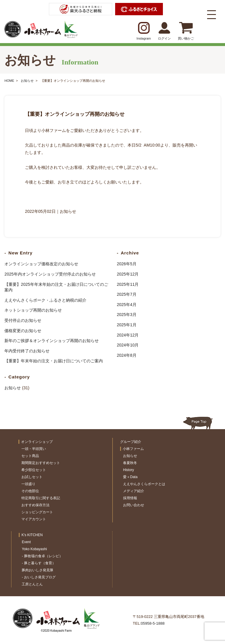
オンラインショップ (37, 442)
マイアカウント (34, 519)
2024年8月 (127, 355)
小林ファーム (133, 449)
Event (26, 542)
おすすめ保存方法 (35, 505)
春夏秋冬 (130, 463)
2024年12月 (128, 335)
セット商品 (30, 456)
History (128, 470)
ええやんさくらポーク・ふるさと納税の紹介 (45, 300)
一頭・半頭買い (34, 449)
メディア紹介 (134, 491)
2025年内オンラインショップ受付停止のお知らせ (50, 274)
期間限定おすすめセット (41, 463)
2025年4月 (127, 305)
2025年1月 (127, 325)
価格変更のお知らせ (23, 331)
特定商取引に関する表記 (41, 498)
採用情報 (130, 498)
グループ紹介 (131, 442)
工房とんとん (32, 584)
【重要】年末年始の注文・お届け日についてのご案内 (54, 361)
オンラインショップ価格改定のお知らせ (41, 264)
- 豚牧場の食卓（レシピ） (42, 556)
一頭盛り (28, 484)
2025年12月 (128, 274)
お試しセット (32, 477)
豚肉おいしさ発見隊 (37, 570)
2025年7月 (127, 294)
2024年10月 (128, 345)
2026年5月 (127, 264)
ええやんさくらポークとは (144, 484)
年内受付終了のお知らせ (27, 351)
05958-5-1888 (153, 623)
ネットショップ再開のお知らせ (33, 310)
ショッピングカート (37, 512)
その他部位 (30, 491)
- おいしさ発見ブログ (39, 577)
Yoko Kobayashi (34, 549)
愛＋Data (130, 477)
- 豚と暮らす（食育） (39, 563)
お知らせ (27, 81)
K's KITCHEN (32, 535)
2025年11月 (128, 284)
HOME (9, 81)
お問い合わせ (134, 505)
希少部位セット (34, 470)
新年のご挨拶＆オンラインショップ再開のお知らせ (52, 341)
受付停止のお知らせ (23, 320)
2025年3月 (127, 315)
